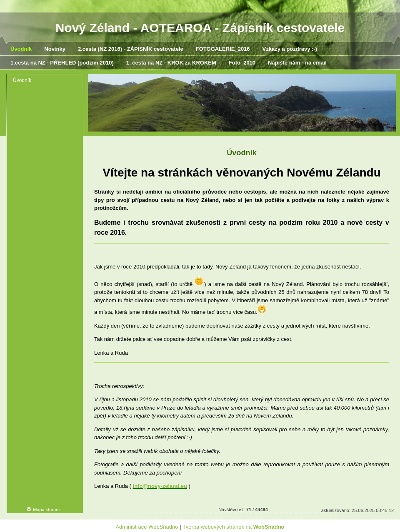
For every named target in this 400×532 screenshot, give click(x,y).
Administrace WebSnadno (147, 527)
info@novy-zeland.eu (160, 486)
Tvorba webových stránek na (234, 527)
